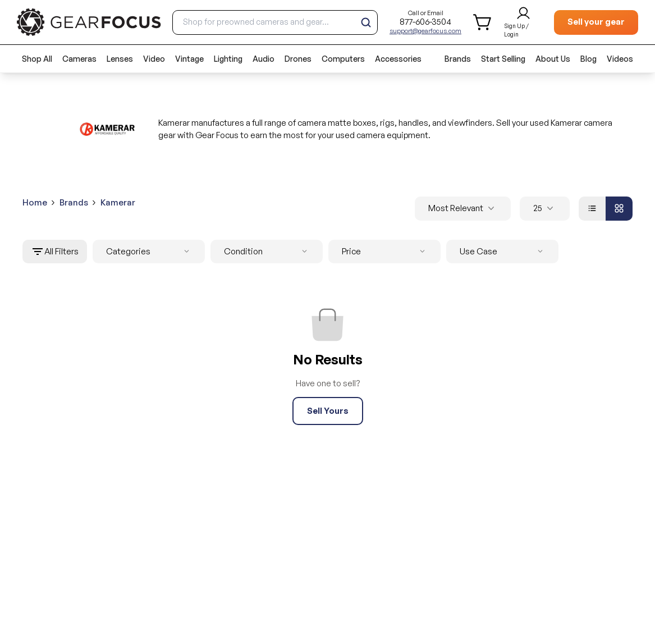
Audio (264, 59)
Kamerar (118, 202)
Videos (620, 59)
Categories (150, 252)
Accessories (398, 59)
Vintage (189, 59)
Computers (343, 59)
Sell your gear (596, 22)
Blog (588, 59)
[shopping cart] (483, 22)
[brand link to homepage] (89, 22)
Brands (458, 59)
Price (386, 252)
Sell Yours (328, 411)
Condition (268, 252)
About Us (553, 59)
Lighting (228, 59)
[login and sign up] (523, 22)
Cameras (79, 59)
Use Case (503, 252)
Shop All (37, 59)
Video (154, 59)
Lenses (120, 59)
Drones (298, 59)
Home (35, 202)
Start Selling (503, 59)
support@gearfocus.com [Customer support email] (425, 31)
